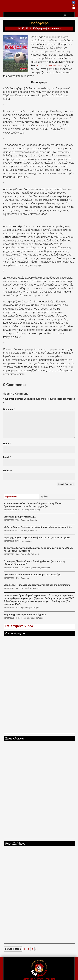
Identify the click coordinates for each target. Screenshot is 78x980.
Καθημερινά (39, 28)
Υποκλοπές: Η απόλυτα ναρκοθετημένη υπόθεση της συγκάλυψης (37, 585)
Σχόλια (45, 497)
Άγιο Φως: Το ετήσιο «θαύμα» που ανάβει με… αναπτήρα (32, 575)
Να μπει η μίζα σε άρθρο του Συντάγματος (25, 615)
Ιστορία (34, 520)
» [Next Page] (36, 949)
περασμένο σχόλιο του (49, 65)
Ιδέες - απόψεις (28, 618)
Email (7, 457)
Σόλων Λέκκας (15, 739)
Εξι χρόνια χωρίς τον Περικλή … (20, 517)
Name (7, 444)
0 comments (54, 28)
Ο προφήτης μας (16, 633)
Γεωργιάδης (26, 568)
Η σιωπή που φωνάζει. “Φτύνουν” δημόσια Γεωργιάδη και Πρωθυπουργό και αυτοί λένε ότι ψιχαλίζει (33, 505)
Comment (9, 409)
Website (7, 471)
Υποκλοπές (35, 510)
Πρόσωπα (32, 531)
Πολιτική (25, 510)
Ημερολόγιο (26, 541)
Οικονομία (25, 554)
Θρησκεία (25, 520)
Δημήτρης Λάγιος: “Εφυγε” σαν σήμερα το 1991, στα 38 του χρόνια (37, 538)
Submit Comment (66, 484)
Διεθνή (24, 531)
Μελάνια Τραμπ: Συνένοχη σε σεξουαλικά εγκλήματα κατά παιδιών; (38, 527)
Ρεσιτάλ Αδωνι (15, 844)
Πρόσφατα (11, 497)
